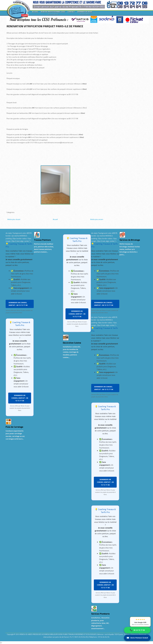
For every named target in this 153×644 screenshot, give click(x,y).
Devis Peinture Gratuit (137, 638)
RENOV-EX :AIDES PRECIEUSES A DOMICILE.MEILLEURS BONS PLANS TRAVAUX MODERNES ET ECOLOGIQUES (58, 634)
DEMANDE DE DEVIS (85, 13)
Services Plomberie (100, 614)
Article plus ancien (97, 219)
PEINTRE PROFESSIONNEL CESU (53, 13)
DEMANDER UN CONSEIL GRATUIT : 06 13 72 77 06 (18, 304)
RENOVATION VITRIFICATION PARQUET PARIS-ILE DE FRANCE (45, 26)
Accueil (55, 219)
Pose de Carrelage (14, 427)
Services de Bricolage (130, 240)
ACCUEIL (35, 12)
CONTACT (71, 12)
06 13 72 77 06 (137, 630)
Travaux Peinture (42, 240)
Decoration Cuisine (72, 343)
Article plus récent (14, 219)
